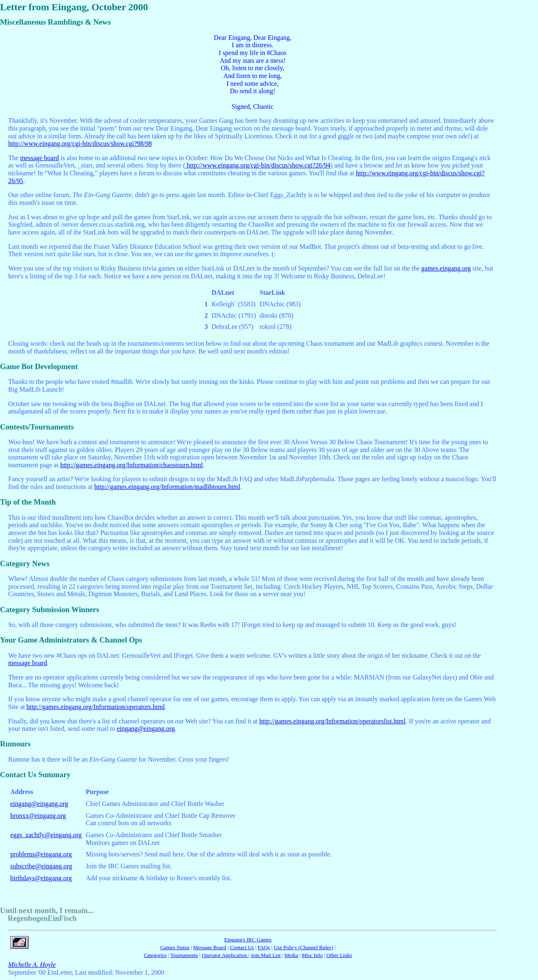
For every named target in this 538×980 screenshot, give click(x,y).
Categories (155, 955)
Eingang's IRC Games (248, 940)
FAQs (264, 947)
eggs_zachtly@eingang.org (46, 835)
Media (291, 955)
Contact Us (242, 947)
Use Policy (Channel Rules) (303, 947)
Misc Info (312, 955)
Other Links (339, 955)
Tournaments (184, 955)
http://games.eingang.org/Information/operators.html (95, 707)
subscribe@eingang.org (41, 866)
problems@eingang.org (41, 854)
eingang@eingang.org (146, 729)
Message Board (210, 947)
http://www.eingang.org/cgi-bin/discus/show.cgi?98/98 (80, 143)
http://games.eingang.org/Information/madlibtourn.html (167, 487)
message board (40, 158)
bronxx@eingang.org (38, 816)
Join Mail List (266, 955)
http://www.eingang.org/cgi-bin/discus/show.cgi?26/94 (258, 165)
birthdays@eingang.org (41, 878)
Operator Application (225, 955)
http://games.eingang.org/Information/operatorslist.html (333, 721)
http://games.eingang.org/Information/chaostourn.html (132, 465)
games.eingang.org (446, 268)
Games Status (175, 947)
